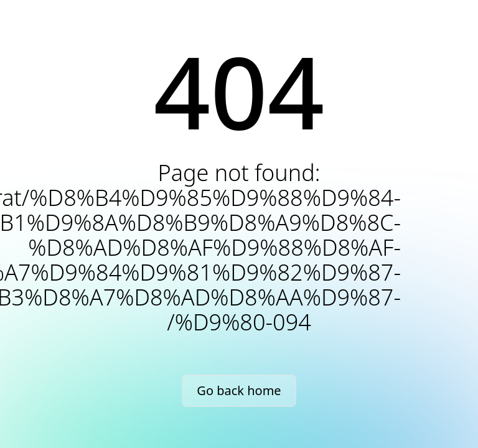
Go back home (239, 390)
